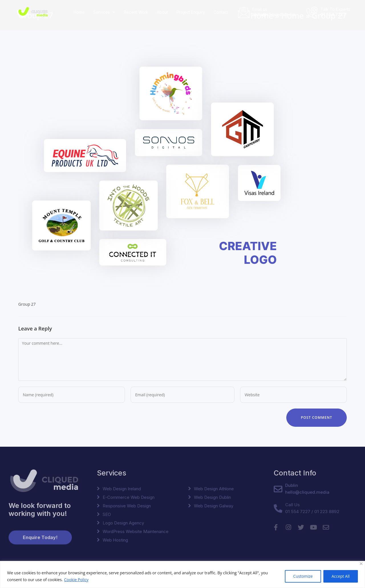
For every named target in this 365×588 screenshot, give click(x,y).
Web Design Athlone (214, 489)
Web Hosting (115, 540)
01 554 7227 (333, 14)
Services (104, 12)
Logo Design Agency (123, 523)
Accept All (341, 576)
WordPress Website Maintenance (136, 531)
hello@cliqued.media (274, 14)
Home (79, 12)
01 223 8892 (327, 512)
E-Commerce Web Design (129, 497)
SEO (107, 514)
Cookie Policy (76, 580)
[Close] (361, 564)
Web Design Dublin (212, 497)
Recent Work (136, 12)
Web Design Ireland (122, 489)
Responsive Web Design (127, 506)
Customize (303, 576)
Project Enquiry (191, 12)
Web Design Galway (214, 506)
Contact (221, 12)
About (162, 12)
